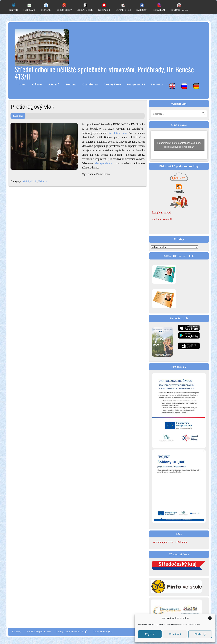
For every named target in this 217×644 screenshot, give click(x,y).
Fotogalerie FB (136, 84)
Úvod (23, 84)
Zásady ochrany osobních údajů (72, 631)
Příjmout (150, 634)
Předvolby (200, 634)
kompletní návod (161, 213)
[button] (210, 618)
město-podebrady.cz (105, 163)
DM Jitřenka (90, 84)
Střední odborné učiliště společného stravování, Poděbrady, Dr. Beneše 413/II (104, 73)
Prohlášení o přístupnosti (39, 631)
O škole (37, 84)
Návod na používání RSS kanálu (170, 542)
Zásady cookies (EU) (103, 631)
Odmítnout (175, 634)
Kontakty (157, 84)
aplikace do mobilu (163, 219)
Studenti (71, 84)
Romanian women (157, 227)
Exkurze (43, 181)
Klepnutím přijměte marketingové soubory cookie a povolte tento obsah (179, 145)
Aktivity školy (112, 84)
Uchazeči (54, 84)
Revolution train (117, 133)
